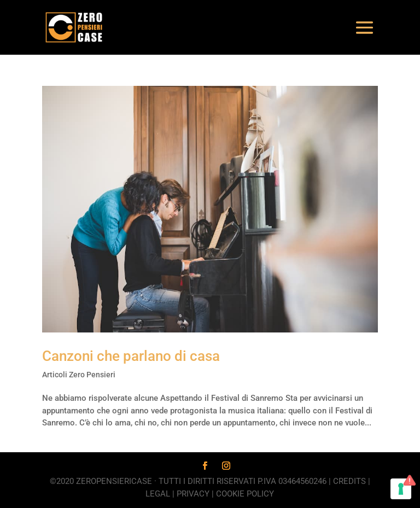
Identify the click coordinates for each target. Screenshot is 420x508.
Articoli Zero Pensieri (79, 375)
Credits (349, 481)
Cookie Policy (245, 494)
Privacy (193, 494)
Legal (158, 494)
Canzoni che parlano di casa (131, 356)
